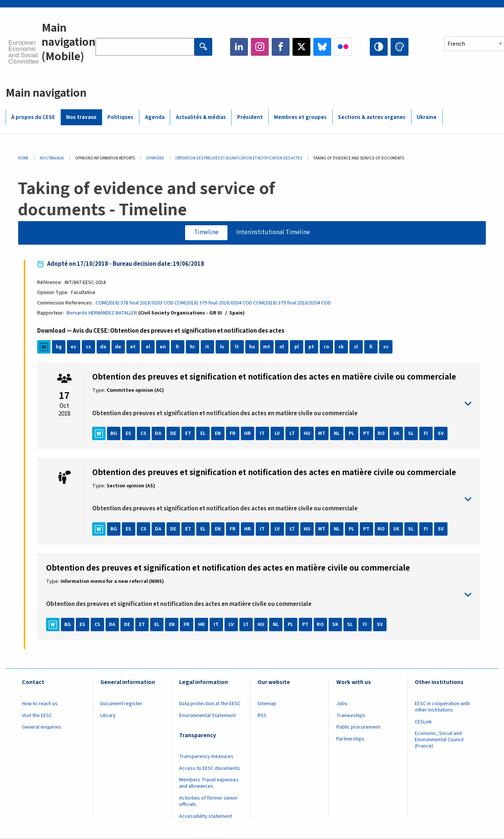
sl (356, 347)
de (118, 347)
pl (297, 347)
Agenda (155, 117)
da (103, 347)
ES (128, 433)
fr (178, 347)
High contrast (379, 47)
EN (218, 433)
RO (381, 433)
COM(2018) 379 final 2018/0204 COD (213, 303)
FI (426, 433)
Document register (121, 704)
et (133, 347)
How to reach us (40, 704)
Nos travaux (81, 117)
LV (277, 433)
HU (307, 433)
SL (411, 433)
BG (114, 433)
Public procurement (358, 727)
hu (252, 347)
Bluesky (322, 47)
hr (193, 347)
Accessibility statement (206, 816)
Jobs (342, 704)
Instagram (260, 47)
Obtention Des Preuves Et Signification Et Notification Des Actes (239, 158)
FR (233, 433)
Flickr (343, 47)
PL (351, 433)
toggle (282, 404)
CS (143, 433)
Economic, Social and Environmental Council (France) (439, 740)
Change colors (400, 47)
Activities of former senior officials (209, 801)
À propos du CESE (33, 117)
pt (311, 347)
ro (326, 347)
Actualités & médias (201, 117)
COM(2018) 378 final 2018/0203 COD (134, 303)
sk (341, 347)
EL (203, 433)
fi (371, 347)
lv (222, 347)
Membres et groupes (300, 117)
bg (59, 347)
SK (396, 433)
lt (237, 347)
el (148, 347)
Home (23, 158)
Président (250, 117)
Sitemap (267, 704)
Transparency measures (206, 756)
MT (322, 433)
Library (108, 716)
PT (366, 433)
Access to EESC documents (210, 768)
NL (337, 433)
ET (188, 433)
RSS (262, 716)
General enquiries (42, 727)
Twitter (301, 47)
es (73, 347)
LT (292, 433)
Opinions (155, 158)
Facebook (281, 47)
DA (158, 433)
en (163, 347)
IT (262, 433)
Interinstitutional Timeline (273, 232)
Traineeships (351, 716)
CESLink (423, 722)
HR (248, 433)
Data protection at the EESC (210, 704)
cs (88, 347)
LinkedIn (239, 47)
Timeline (206, 232)
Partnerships (350, 739)
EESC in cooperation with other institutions (442, 707)
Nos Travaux (52, 158)
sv (386, 347)
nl (282, 347)
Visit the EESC (37, 716)
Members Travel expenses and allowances (209, 783)
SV (441, 433)
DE (173, 433)
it (207, 347)
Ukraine (427, 117)
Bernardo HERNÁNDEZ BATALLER (102, 313)
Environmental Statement (207, 716)
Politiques (120, 117)
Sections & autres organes (372, 117)
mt (267, 347)
